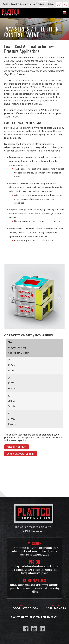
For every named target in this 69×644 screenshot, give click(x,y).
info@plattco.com (24, 608)
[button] (6, 4)
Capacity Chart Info (17, 447)
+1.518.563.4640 (55, 608)
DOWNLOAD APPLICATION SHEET (21, 454)
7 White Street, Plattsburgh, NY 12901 (34, 617)
